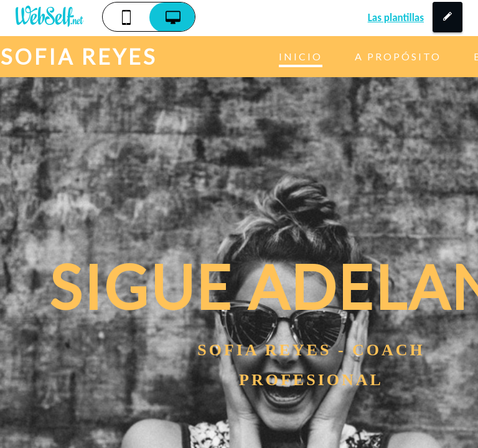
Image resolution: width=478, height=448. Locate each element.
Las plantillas (396, 18)
